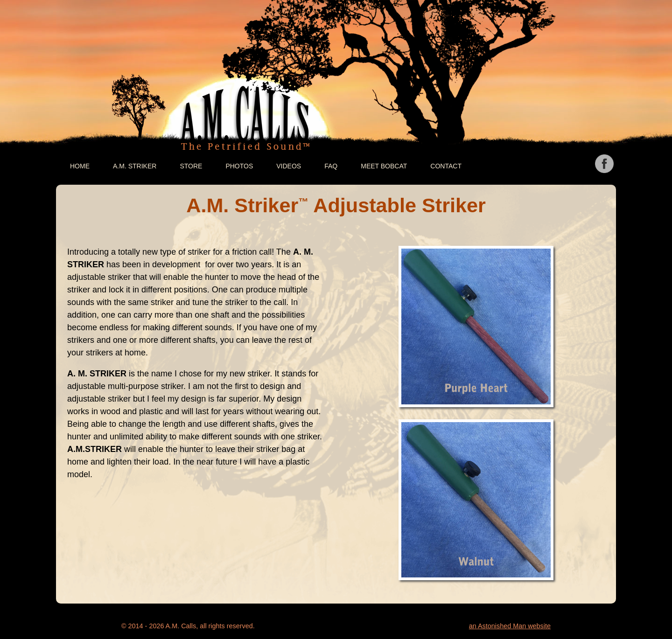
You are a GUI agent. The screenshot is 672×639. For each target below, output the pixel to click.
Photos (239, 166)
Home (80, 166)
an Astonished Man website (510, 626)
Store (191, 166)
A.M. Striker (135, 166)
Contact (446, 166)
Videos (289, 166)
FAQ (331, 166)
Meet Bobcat (384, 166)
